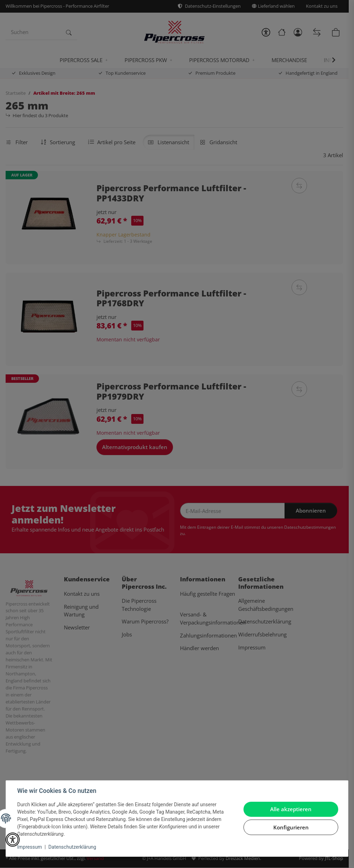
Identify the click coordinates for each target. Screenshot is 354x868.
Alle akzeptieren (291, 809)
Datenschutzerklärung (72, 847)
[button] (13, 840)
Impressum (29, 847)
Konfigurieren (291, 827)
